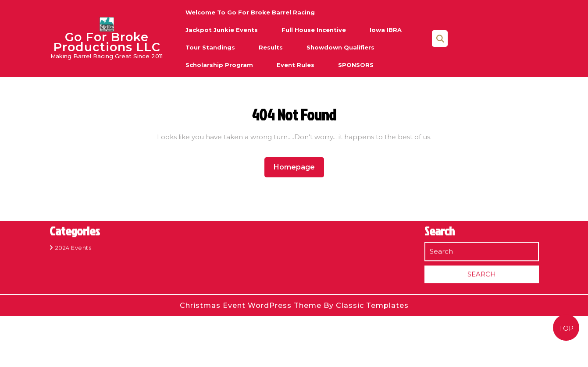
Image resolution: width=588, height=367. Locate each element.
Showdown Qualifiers (340, 47)
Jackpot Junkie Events (222, 30)
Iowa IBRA (386, 30)
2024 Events (73, 243)
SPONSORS (356, 65)
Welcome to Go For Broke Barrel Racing (250, 12)
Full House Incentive (314, 30)
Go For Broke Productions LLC (107, 42)
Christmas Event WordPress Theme (252, 305)
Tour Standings (210, 47)
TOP (566, 328)
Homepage (298, 167)
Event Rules (296, 65)
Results (271, 47)
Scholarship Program (219, 65)
